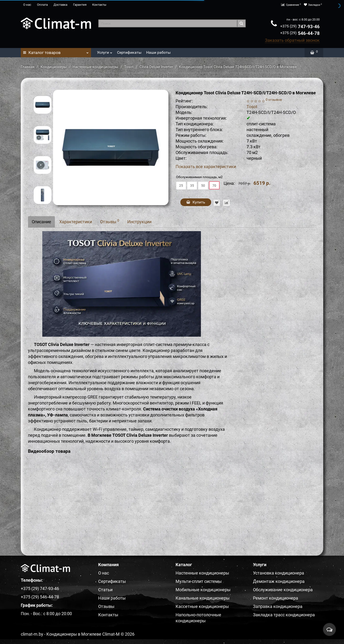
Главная (28, 67)
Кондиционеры (54, 67)
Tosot (129, 67)
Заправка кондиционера (278, 606)
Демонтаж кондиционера (279, 581)
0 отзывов (274, 99)
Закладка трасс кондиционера (284, 615)
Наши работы (158, 52)
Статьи (105, 589)
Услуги (105, 51)
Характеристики (76, 221)
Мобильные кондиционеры (203, 589)
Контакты (99, 5)
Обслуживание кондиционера (283, 589)
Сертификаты (129, 52)
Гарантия (80, 5)
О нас (27, 5)
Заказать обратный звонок (292, 40)
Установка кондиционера (279, 573)
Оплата (42, 5)
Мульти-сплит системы (199, 581)
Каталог (56, 51)
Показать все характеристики (206, 167)
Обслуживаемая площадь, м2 (199, 177)
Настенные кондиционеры (95, 67)
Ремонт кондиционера (276, 598)
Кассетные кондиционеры (202, 606)
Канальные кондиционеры (203, 598)
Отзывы (110, 221)
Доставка (60, 5)
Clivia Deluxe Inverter (156, 67)
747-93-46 (300, 26)
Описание (41, 221)
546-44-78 (300, 33)
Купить (196, 202)
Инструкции (139, 221)
